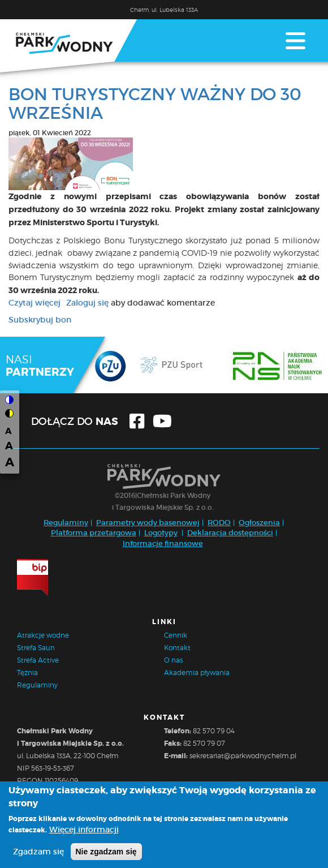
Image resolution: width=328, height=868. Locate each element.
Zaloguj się (87, 303)
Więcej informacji (84, 833)
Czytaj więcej (34, 303)
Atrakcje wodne (43, 635)
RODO (219, 523)
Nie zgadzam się (106, 855)
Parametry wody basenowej (148, 523)
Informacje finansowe (163, 543)
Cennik (176, 635)
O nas (173, 660)
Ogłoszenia (259, 523)
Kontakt (177, 648)
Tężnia (27, 673)
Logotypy (161, 533)
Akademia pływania (197, 673)
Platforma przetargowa (94, 533)
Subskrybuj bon (40, 320)
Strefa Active (38, 660)
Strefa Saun (36, 648)
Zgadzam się (38, 855)
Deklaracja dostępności (230, 533)
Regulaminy (66, 523)
